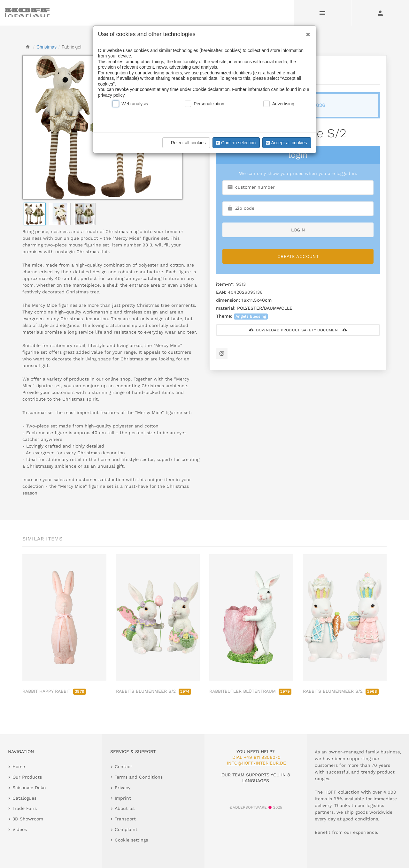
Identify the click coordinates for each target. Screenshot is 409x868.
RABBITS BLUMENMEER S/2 (154, 691)
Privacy (123, 788)
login (298, 230)
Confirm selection (235, 143)
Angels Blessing (251, 316)
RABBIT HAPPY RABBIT (54, 691)
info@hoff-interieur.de (256, 763)
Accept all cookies (286, 143)
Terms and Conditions (139, 777)
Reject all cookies (185, 143)
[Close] (306, 32)
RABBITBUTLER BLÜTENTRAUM (250, 691)
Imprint (123, 798)
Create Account (298, 256)
